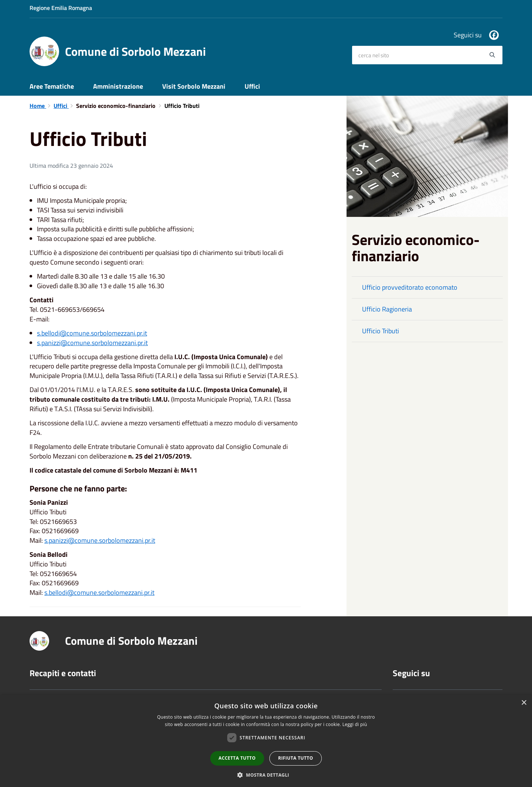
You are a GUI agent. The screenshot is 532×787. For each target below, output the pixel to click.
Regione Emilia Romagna (61, 8)
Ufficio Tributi (381, 331)
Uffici (252, 86)
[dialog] (266, 741)
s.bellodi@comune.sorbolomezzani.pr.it (92, 333)
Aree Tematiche (52, 86)
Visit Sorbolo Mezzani (194, 86)
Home (38, 106)
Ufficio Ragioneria (387, 309)
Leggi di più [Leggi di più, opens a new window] (355, 724)
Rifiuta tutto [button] (296, 758)
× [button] (524, 703)
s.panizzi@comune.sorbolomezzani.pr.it (92, 343)
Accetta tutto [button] (237, 758)
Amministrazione (118, 86)
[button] (266, 775)
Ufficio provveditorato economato (410, 287)
